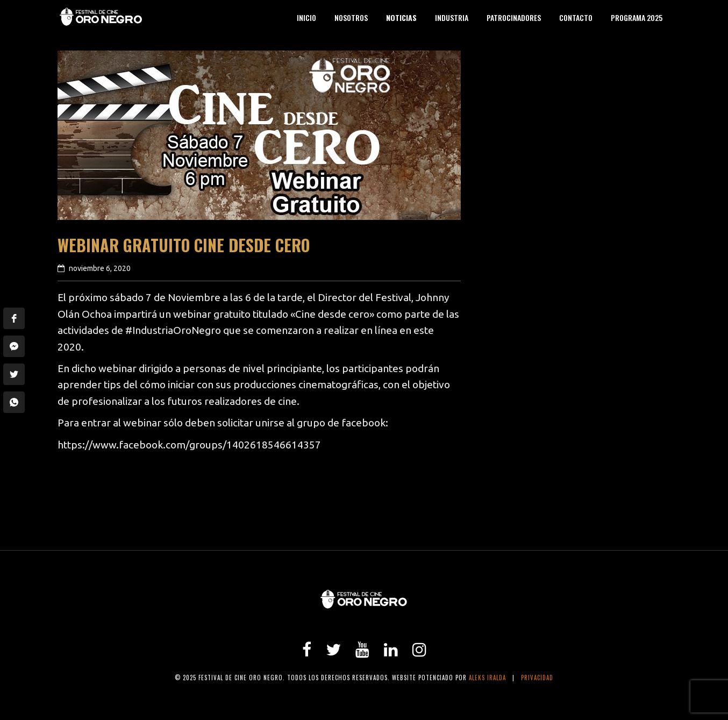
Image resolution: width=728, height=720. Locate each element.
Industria (452, 17)
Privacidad (537, 678)
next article (429, 509)
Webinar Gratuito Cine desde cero (184, 245)
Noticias (401, 17)
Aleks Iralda (487, 678)
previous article (100, 509)
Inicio (306, 17)
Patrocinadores (514, 17)
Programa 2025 (637, 17)
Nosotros (351, 17)
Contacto (576, 17)
